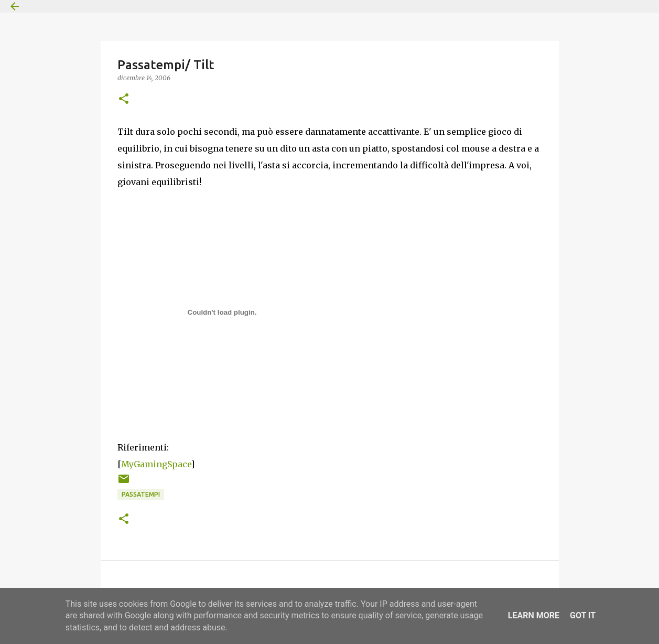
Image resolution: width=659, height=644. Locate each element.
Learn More (534, 615)
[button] (124, 99)
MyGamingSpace (156, 464)
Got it (583, 615)
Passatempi (141, 494)
